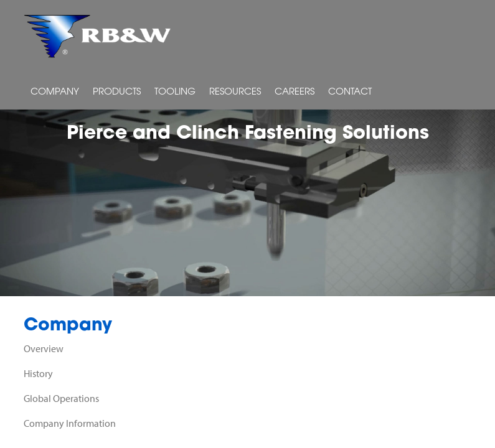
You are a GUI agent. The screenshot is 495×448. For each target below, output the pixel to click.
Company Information (70, 423)
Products (117, 92)
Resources (235, 92)
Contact (350, 92)
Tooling (175, 92)
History (38, 373)
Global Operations (61, 398)
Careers (295, 92)
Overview (44, 348)
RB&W (97, 36)
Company (55, 92)
